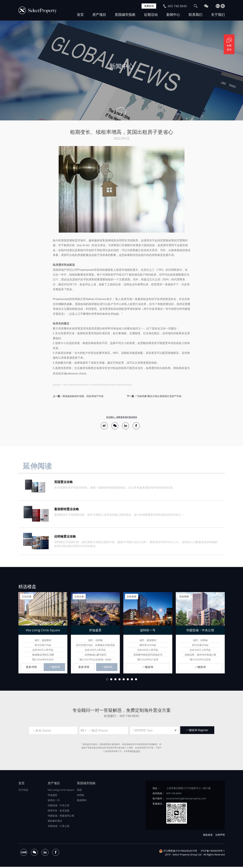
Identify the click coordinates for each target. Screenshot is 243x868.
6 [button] (128, 680)
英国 (79, 791)
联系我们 (196, 15)
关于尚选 (23, 791)
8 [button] (136, 680)
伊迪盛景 (52, 796)
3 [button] (115, 680)
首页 (80, 15)
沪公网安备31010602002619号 (180, 852)
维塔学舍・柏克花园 (58, 811)
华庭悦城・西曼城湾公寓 (61, 817)
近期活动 (151, 15)
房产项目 (99, 15)
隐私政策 (136, 752)
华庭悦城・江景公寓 (58, 827)
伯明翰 (80, 796)
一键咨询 (54, 668)
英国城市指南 (125, 15)
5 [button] (124, 680)
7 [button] (132, 680)
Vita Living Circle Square (61, 791)
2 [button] (111, 680)
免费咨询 (148, 6)
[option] (121, 71)
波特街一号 (54, 801)
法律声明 (220, 836)
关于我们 (218, 15)
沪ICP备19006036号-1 (213, 852)
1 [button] (107, 680)
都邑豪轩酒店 (55, 822)
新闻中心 (173, 15)
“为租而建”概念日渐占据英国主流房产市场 (159, 396)
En (218, 6)
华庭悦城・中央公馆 (58, 806)
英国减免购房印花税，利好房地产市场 (83, 396)
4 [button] (120, 680)
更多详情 (31, 668)
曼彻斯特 (82, 801)
